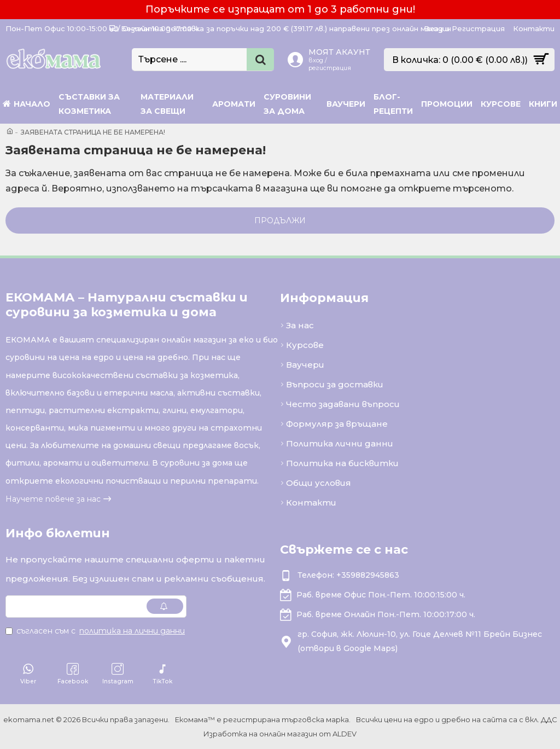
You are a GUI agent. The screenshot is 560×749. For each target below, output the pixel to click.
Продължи (280, 220)
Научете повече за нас (53, 499)
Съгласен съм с (96, 631)
